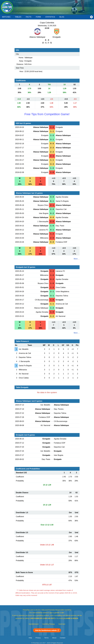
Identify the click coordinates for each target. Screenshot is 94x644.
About (54, 638)
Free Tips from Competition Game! (47, 114)
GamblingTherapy (49, 624)
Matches (6, 17)
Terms (46, 638)
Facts (29, 17)
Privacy (38, 638)
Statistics (50, 17)
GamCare (62, 624)
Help (30, 638)
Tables (18, 17)
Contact (63, 638)
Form (38, 17)
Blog (62, 17)
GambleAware (34, 624)
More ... (77, 259)
